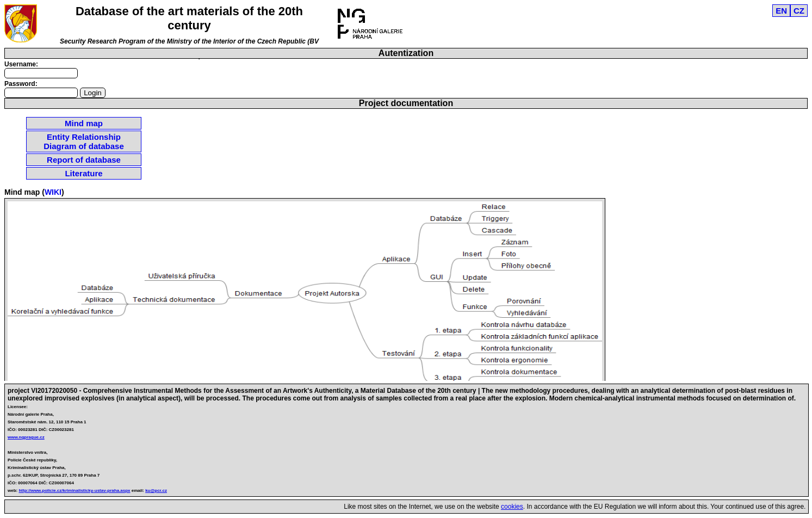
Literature (83, 173)
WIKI (53, 192)
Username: (21, 64)
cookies (512, 507)
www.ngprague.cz (26, 437)
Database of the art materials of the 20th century (189, 18)
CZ (799, 11)
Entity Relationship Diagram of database (84, 141)
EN (781, 11)
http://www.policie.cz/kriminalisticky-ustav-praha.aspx (74, 491)
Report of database (84, 160)
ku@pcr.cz (156, 491)
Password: (21, 84)
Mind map (84, 123)
